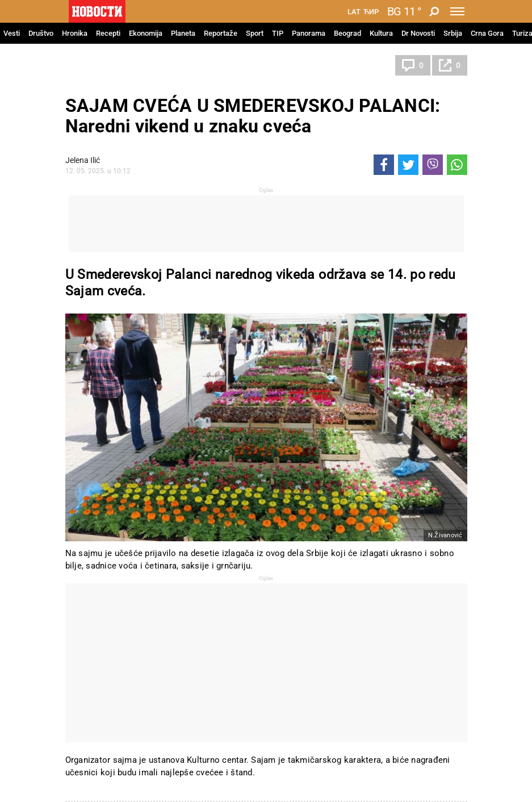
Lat (354, 12)
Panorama (309, 33)
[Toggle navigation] (457, 11)
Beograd (347, 33)
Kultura (381, 33)
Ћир (371, 12)
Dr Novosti (418, 33)
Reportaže (221, 33)
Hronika (75, 33)
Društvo (41, 33)
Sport (255, 33)
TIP (278, 33)
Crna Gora (487, 33)
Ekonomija (146, 33)
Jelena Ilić (83, 160)
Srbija (453, 33)
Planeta (183, 33)
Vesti (12, 33)
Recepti (108, 33)
